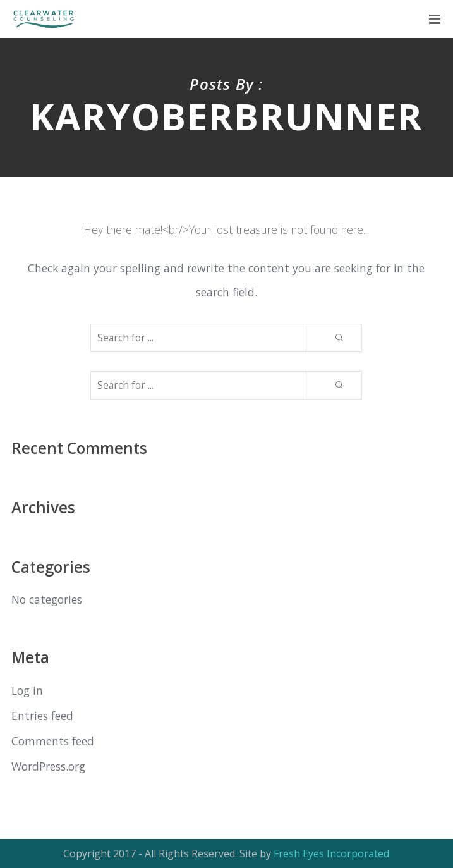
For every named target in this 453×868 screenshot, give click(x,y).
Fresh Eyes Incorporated (331, 853)
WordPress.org (48, 766)
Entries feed (42, 716)
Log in (27, 690)
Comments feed (53, 741)
